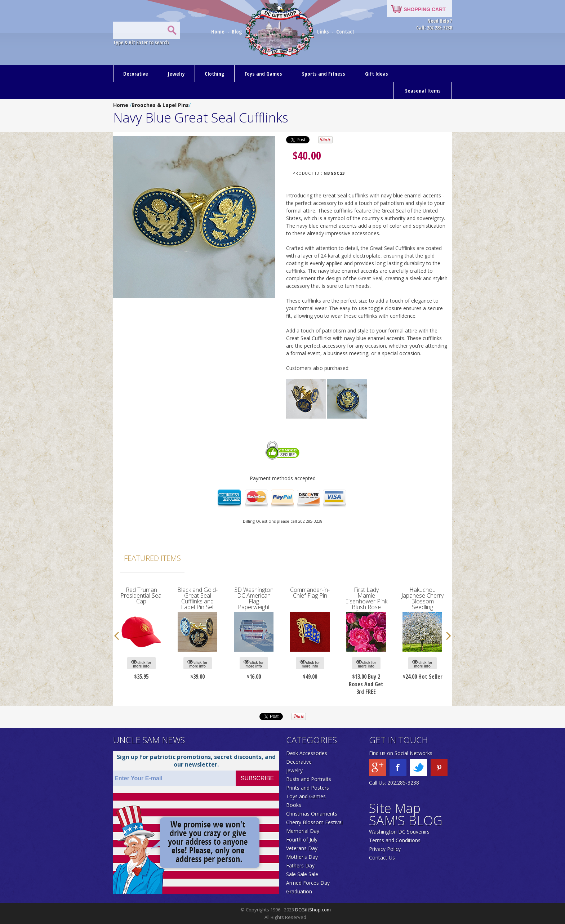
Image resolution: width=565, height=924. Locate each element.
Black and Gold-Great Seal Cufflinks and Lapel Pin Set (197, 598)
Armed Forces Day (308, 883)
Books (294, 805)
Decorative (136, 73)
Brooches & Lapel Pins (160, 105)
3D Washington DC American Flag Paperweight (254, 598)
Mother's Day (302, 857)
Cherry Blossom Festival (314, 822)
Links (323, 31)
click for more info (141, 663)
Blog (238, 31)
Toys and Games (263, 73)
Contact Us (382, 858)
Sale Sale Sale (302, 874)
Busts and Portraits (309, 779)
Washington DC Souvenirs (399, 832)
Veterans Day (302, 848)
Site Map (395, 808)
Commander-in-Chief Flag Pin (310, 593)
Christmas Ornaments (312, 814)
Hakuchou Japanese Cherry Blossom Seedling (422, 598)
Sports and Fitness (324, 73)
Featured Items (152, 558)
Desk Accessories (307, 753)
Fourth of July (302, 840)
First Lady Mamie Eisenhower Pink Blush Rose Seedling (366, 601)
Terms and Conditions (395, 840)
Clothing (215, 73)
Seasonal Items (423, 90)
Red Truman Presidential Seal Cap (141, 595)
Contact (345, 31)
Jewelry (176, 73)
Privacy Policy (385, 849)
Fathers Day (300, 865)
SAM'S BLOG (406, 820)
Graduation (299, 891)
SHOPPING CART (425, 9)
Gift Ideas (377, 73)
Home (219, 31)
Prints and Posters (308, 788)
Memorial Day (303, 831)
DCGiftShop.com (313, 910)
